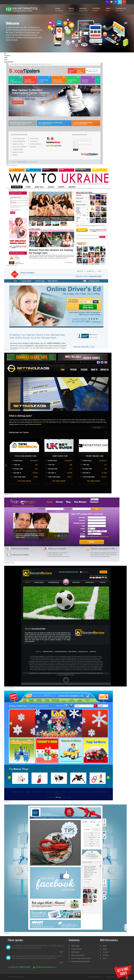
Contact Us (121, 9)
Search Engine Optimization (81, 958)
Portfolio (96, 9)
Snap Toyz (8, 801)
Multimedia (75, 952)
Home (59, 9)
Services (83, 9)
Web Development (78, 955)
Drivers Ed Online (10, 350)
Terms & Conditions (94, 977)
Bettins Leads (9, 494)
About (71, 9)
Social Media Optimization (81, 961)
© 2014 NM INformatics (16, 977)
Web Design (75, 946)
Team (108, 9)
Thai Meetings (9, 563)
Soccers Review (10, 687)
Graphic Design (77, 949)
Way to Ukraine (12, 265)
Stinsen (7, 933)
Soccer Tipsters (12, 165)
